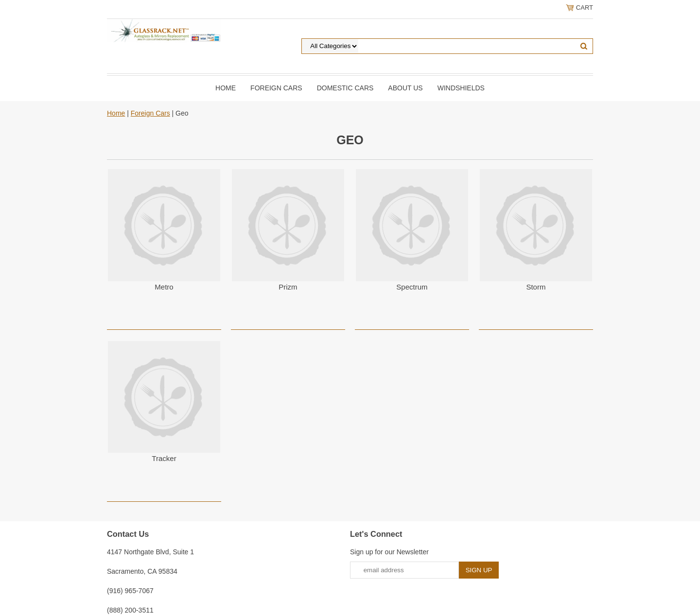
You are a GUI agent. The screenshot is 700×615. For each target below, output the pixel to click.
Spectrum (412, 287)
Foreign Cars (276, 88)
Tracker (164, 458)
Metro (164, 287)
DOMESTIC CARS (345, 88)
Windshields (461, 88)
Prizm (288, 287)
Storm (536, 287)
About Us (405, 88)
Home (226, 88)
